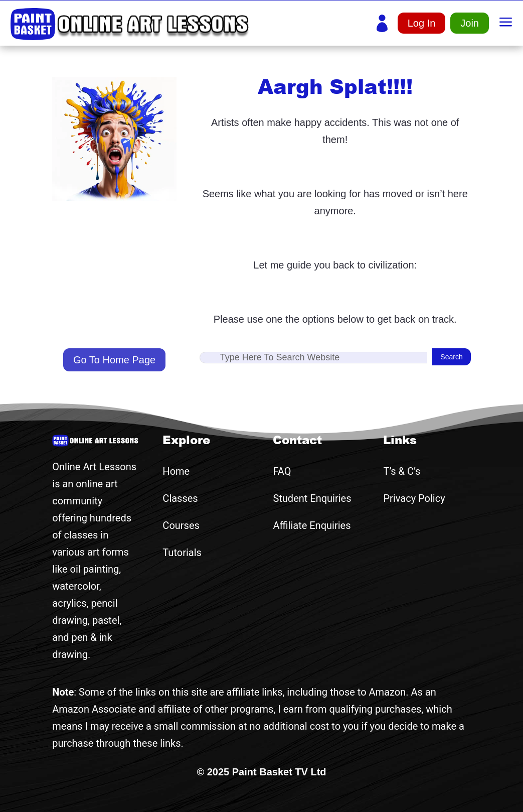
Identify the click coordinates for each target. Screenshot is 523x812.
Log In (422, 23)
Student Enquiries (312, 498)
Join (470, 23)
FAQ (282, 471)
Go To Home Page (114, 360)
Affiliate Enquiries (312, 525)
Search (451, 357)
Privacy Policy (414, 498)
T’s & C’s (402, 471)
